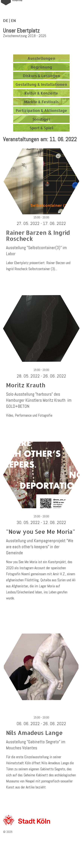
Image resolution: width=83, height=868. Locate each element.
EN (13, 20)
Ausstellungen (41, 58)
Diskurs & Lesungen (41, 76)
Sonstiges (41, 119)
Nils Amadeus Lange (34, 733)
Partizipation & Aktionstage (41, 110)
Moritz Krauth (26, 385)
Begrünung (41, 67)
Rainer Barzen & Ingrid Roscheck (38, 236)
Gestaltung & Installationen (41, 84)
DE (6, 20)
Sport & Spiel (41, 128)
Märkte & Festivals (41, 102)
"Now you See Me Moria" (41, 532)
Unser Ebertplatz (21, 31)
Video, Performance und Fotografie (29, 415)
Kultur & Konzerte (41, 93)
